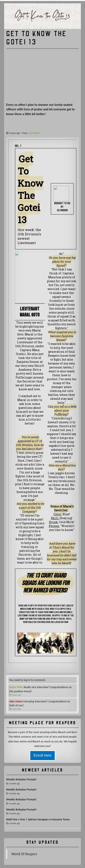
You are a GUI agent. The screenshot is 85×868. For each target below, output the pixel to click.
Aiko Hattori (16, 701)
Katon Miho (16, 687)
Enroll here (42, 755)
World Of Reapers (24, 854)
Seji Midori (35, 133)
